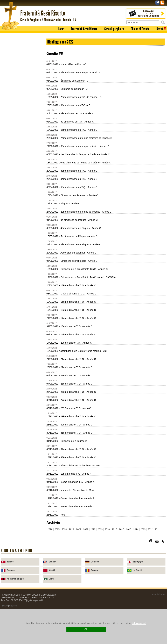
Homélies (10, 68)
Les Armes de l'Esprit (20, 101)
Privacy (4, 606)
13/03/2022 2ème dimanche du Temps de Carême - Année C (79, 163)
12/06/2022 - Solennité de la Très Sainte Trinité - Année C (77, 269)
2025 (57, 529)
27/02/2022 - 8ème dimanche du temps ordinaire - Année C (78, 146)
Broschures (11, 73)
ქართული (138, 562)
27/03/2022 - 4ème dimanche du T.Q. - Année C (72, 179)
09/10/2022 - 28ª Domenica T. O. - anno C (69, 408)
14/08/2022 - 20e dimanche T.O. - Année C (69, 343)
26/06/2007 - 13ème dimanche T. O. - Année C (71, 285)
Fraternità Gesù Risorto (84, 29)
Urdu (51, 579)
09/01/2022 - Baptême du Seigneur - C (67, 89)
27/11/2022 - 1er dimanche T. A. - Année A (69, 474)
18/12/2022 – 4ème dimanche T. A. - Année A (70, 506)
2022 (79, 529)
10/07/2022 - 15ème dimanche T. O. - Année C (71, 302)
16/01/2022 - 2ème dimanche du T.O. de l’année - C (74, 97)
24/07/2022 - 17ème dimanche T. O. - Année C (71, 318)
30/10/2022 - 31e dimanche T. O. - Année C (69, 433)
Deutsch (95, 562)
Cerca (164, 22)
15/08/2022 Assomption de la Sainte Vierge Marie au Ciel (77, 351)
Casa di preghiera (114, 29)
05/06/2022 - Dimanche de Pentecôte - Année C (72, 261)
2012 (150, 529)
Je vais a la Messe (19, 130)
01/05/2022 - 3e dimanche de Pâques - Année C (72, 220)
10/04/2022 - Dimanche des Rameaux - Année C (72, 195)
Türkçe (10, 562)
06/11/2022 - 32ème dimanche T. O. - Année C (71, 449)
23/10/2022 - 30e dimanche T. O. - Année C (69, 425)
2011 (157, 529)
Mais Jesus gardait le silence (24, 109)
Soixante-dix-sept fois (20, 85)
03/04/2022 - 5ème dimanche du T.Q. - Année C (72, 187)
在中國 (52, 570)
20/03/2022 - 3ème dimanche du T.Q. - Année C (72, 171)
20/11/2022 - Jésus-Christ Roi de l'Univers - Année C (74, 466)
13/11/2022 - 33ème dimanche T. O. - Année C (71, 457)
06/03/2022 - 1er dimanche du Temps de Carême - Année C (78, 154)
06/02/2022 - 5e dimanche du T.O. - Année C (70, 122)
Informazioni (139, 623)
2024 (64, 529)
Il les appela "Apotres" (20, 89)
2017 (114, 529)
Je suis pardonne (18, 117)
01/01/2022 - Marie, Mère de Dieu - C (66, 64)
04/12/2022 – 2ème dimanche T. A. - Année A (70, 482)
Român (94, 570)
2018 (107, 529)
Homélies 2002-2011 (16, 135)
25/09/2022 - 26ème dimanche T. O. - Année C (71, 392)
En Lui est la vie (17, 93)
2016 (121, 529)
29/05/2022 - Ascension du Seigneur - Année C (71, 253)
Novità (160, 29)
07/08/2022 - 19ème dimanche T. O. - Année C (71, 335)
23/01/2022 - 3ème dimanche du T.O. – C (68, 105)
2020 (93, 529)
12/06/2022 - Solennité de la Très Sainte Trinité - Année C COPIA (81, 277)
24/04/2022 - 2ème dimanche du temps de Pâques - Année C (79, 212)
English (52, 562)
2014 (136, 529)
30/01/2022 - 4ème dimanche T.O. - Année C (70, 113)
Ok (86, 629)
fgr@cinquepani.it (36, 600)
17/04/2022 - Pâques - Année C (63, 204)
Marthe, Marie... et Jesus (22, 113)
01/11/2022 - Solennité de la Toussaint (67, 441)
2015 (129, 529)
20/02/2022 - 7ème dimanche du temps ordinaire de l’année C (79, 138)
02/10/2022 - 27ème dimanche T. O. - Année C (71, 400)
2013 (143, 529)
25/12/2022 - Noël (56, 515)
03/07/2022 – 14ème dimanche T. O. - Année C (71, 294)
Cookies (13, 606)
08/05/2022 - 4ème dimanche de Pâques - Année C (74, 228)
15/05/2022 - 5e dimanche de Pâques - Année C (72, 236)
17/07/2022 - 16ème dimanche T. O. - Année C (71, 310)
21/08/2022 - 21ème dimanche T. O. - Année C (71, 359)
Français (11, 570)
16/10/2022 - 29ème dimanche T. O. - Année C (71, 416)
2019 (100, 529)
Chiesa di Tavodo (140, 29)
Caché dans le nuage (20, 97)
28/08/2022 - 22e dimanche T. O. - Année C (69, 367)
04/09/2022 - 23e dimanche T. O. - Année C (69, 375)
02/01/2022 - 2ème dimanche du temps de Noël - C (74, 73)
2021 (86, 529)
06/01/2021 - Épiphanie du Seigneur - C (68, 81)
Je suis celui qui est (19, 81)
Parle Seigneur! (17, 122)
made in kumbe (159, 594)
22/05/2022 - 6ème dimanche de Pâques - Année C (74, 244)
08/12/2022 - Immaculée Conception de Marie (71, 490)
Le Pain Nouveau (18, 126)
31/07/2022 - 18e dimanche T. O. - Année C (69, 326)
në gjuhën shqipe (15, 579)
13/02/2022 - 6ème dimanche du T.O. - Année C (72, 130)
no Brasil (137, 570)
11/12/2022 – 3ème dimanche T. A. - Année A (70, 498)
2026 (50, 529)
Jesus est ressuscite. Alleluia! (24, 105)
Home (61, 29)
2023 (71, 529)
